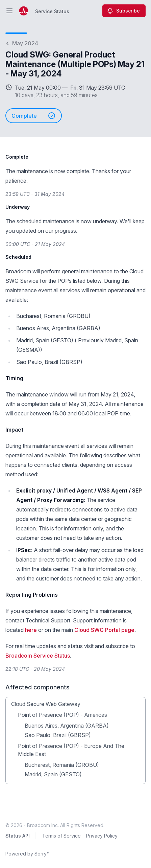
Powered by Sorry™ (28, 854)
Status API (18, 836)
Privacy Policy (102, 836)
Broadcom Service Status (38, 656)
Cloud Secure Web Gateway (46, 704)
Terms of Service (61, 836)
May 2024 (22, 43)
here (31, 630)
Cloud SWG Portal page (104, 630)
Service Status (52, 11)
